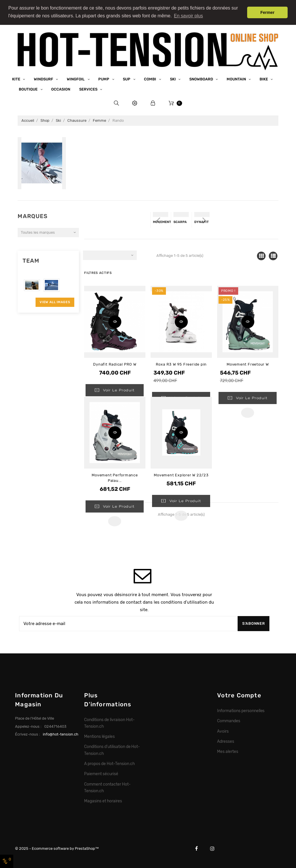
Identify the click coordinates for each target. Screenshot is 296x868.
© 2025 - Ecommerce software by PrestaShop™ (57, 848)
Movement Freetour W (248, 364)
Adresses (226, 741)
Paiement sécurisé (101, 773)
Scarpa (180, 222)
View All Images (55, 302)
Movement (162, 222)
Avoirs (223, 731)
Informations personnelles (241, 710)
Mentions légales (99, 736)
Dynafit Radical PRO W (115, 364)
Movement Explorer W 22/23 (181, 475)
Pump (104, 79)
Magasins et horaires (103, 801)
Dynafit (201, 222)
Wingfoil (76, 79)
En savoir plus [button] (189, 16)
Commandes (229, 720)
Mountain (237, 79)
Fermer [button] (268, 12)
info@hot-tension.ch (61, 734)
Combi (150, 79)
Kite (17, 79)
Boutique (29, 89)
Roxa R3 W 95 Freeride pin (181, 364)
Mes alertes (228, 751)
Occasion (61, 89)
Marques (33, 216)
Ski (173, 79)
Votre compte (239, 695)
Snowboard (202, 79)
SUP (127, 79)
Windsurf (44, 79)
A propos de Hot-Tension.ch (109, 763)
